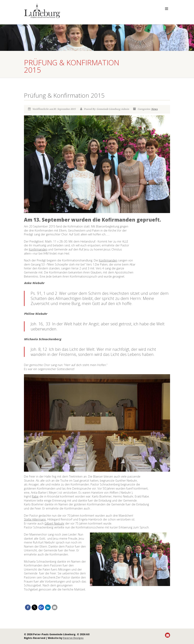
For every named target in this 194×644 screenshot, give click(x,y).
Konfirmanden (38, 249)
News (154, 109)
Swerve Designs (73, 638)
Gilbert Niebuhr (54, 523)
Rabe (35, 496)
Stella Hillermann (35, 519)
